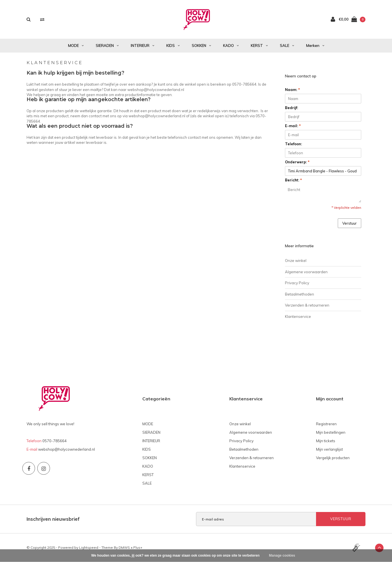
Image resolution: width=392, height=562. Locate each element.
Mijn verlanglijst (329, 449)
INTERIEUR (142, 45)
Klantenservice (298, 316)
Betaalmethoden (300, 294)
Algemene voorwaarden (306, 272)
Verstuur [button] (349, 223)
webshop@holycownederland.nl (67, 449)
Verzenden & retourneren (307, 305)
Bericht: (293, 180)
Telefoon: (293, 144)
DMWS (124, 547)
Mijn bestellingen (331, 432)
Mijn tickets (326, 441)
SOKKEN (201, 45)
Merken (315, 45)
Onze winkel (296, 261)
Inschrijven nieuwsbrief (53, 519)
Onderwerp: (297, 162)
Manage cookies (282, 556)
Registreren (326, 424)
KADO (231, 45)
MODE (76, 45)
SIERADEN (107, 45)
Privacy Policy (297, 283)
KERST (259, 45)
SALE (287, 45)
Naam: (292, 90)
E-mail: (293, 126)
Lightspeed (89, 547)
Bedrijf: (291, 108)
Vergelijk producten (333, 458)
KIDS (173, 45)
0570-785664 (55, 441)
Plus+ (138, 547)
